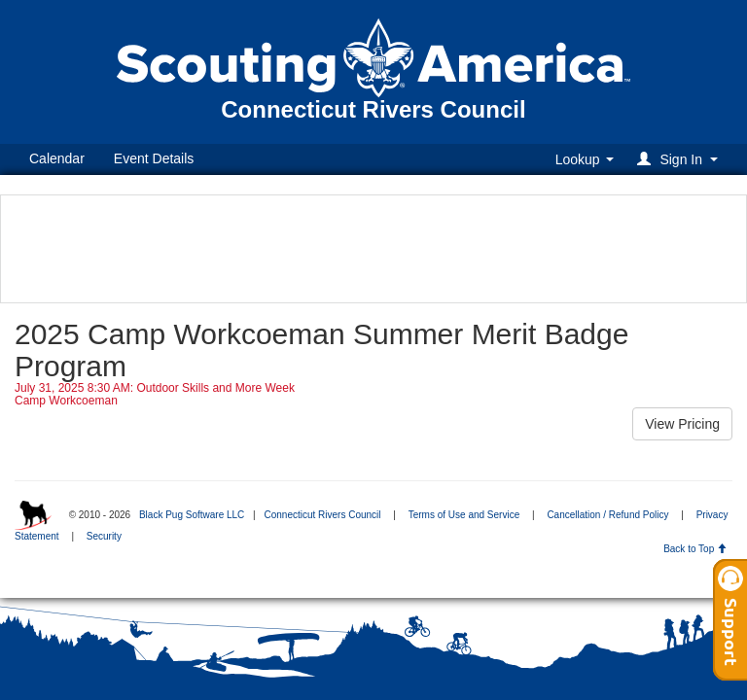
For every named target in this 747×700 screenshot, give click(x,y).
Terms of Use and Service (464, 515)
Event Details (154, 158)
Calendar (57, 158)
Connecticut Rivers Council (322, 515)
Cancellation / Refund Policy (607, 515)
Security (104, 536)
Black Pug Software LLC (192, 515)
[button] (680, 159)
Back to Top (695, 549)
